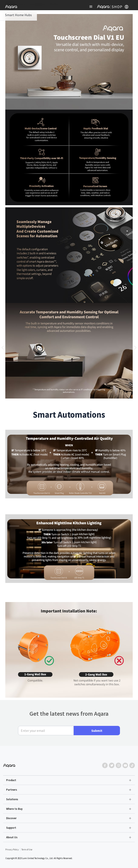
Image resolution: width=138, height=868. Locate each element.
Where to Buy (14, 809)
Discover (11, 818)
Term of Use (27, 850)
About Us (12, 837)
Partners (12, 790)
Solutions (12, 799)
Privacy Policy (12, 850)
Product (11, 780)
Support (11, 828)
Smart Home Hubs (18, 15)
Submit (97, 731)
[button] (3, 252)
